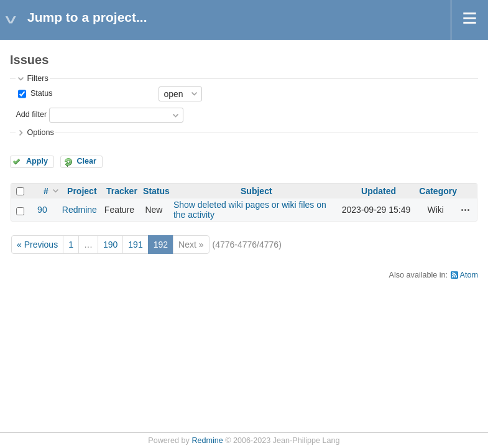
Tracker (122, 191)
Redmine (80, 210)
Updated (379, 191)
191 (135, 245)
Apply (37, 161)
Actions (466, 210)
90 (42, 210)
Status (40, 93)
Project (82, 191)
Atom (469, 275)
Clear (86, 161)
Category (438, 191)
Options (40, 133)
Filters (37, 78)
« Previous (37, 245)
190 (110, 245)
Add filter (31, 114)
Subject (256, 191)
